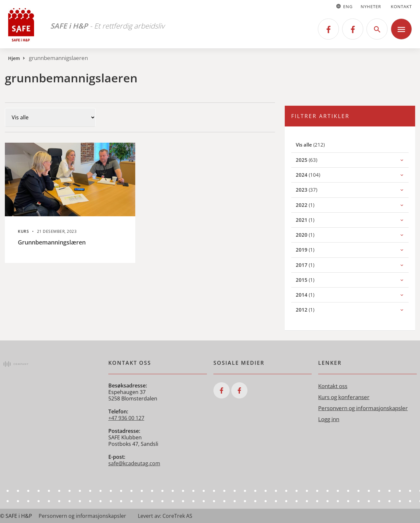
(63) (314, 160)
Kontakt (401, 6)
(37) (314, 190)
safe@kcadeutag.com (134, 463)
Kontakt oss (333, 386)
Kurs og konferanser (344, 397)
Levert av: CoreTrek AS (165, 516)
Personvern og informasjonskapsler (363, 408)
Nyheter (371, 6)
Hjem (14, 58)
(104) (315, 175)
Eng (344, 6)
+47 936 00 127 (126, 418)
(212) (318, 144)
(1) (312, 205)
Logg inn (329, 419)
